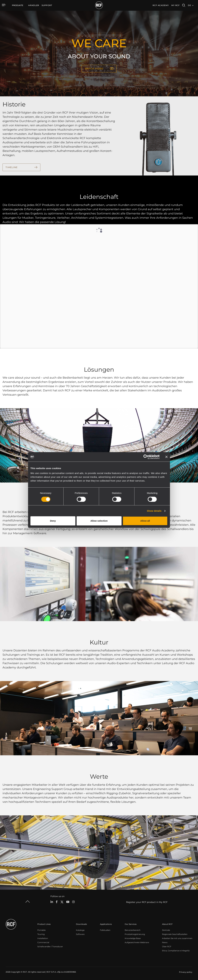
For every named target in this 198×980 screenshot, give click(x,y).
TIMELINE (12, 167)
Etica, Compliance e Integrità (176, 951)
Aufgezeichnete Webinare (137, 942)
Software (80, 934)
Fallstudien (105, 930)
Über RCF (167, 946)
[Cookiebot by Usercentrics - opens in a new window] (146, 457)
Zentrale (166, 930)
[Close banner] (166, 457)
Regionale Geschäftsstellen (175, 934)
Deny (53, 521)
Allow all (145, 521)
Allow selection (99, 521)
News (165, 942)
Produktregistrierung (135, 934)
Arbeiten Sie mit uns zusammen (177, 938)
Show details (154, 511)
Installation (43, 938)
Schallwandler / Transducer (50, 946)
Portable (41, 930)
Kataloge (80, 930)
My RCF (176, 5)
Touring (41, 934)
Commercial (43, 942)
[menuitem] (34, 5)
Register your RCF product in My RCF (147, 902)
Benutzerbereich (133, 930)
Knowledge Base (133, 938)
